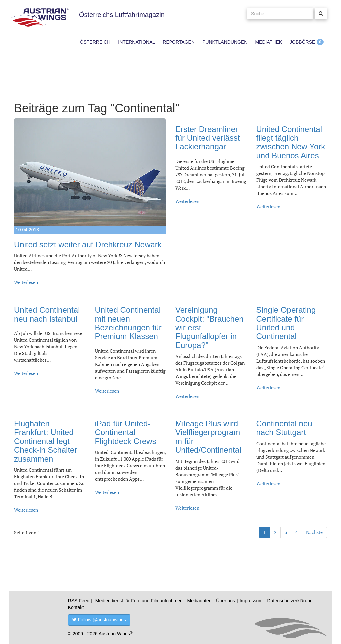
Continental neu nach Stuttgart (284, 428)
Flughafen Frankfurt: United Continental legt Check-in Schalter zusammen (45, 441)
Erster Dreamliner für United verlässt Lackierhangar (208, 138)
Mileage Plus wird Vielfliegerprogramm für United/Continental (208, 437)
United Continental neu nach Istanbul (47, 314)
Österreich (95, 42)
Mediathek (269, 42)
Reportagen (179, 42)
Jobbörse (302, 42)
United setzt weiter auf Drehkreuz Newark (88, 245)
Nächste (314, 532)
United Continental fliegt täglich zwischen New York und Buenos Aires (291, 142)
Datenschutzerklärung (290, 601)
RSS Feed (79, 601)
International (136, 42)
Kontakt (76, 607)
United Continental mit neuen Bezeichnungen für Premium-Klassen (128, 323)
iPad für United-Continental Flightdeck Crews (126, 432)
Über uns (226, 601)
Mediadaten (199, 601)
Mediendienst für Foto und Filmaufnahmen (139, 601)
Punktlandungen (225, 42)
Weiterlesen (26, 282)
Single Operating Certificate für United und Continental (286, 323)
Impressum (251, 601)
